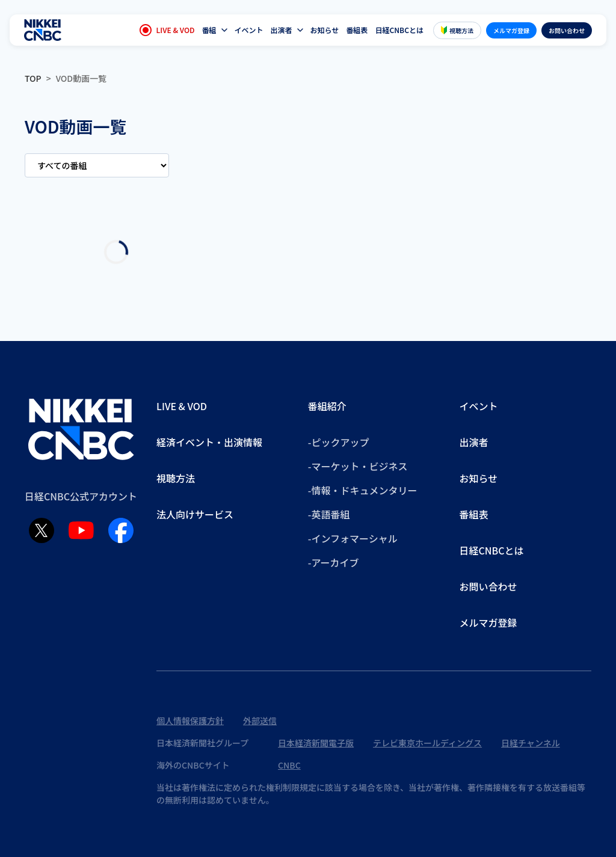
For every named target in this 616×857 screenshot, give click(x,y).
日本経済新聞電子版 (316, 743)
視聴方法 (457, 30)
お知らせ (325, 30)
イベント (249, 30)
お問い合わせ (567, 30)
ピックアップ (340, 442)
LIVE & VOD (167, 30)
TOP (33, 78)
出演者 (282, 30)
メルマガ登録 (511, 30)
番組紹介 (327, 406)
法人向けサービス (195, 514)
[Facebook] (121, 530)
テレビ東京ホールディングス (427, 743)
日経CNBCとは (399, 30)
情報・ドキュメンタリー (364, 490)
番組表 (357, 30)
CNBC (289, 765)
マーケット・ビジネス (359, 466)
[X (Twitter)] (42, 530)
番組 (209, 30)
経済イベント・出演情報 (209, 442)
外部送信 (260, 720)
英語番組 (330, 514)
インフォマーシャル (354, 538)
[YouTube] (81, 530)
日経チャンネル (531, 743)
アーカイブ (335, 562)
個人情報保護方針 (190, 720)
